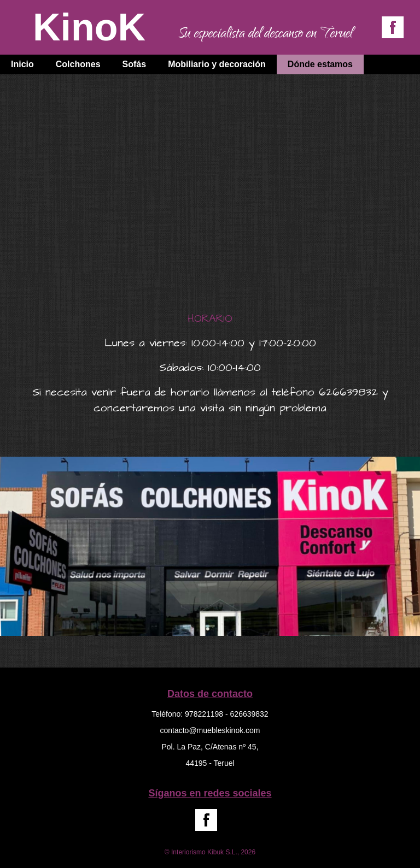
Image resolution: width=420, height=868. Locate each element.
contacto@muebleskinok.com (210, 730)
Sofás (135, 64)
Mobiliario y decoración (217, 64)
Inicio (22, 64)
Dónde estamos (320, 64)
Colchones (78, 64)
